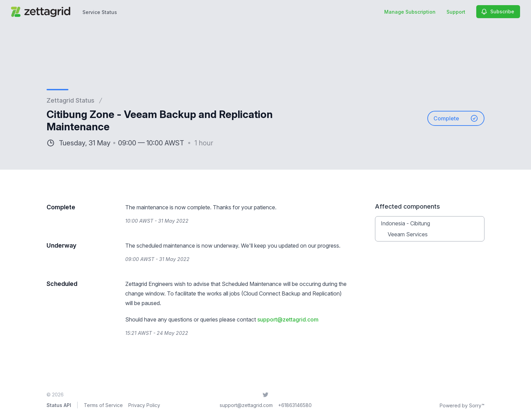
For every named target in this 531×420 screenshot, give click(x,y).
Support (456, 12)
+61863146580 (295, 405)
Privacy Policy (144, 405)
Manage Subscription (410, 12)
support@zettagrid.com (288, 319)
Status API (59, 405)
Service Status (100, 12)
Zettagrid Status (70, 100)
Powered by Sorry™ (462, 405)
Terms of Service (103, 405)
